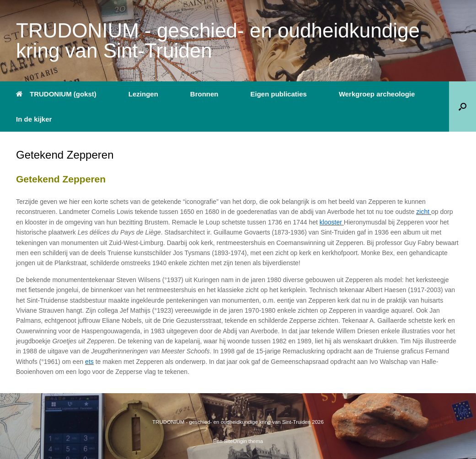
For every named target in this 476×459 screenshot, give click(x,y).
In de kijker (34, 119)
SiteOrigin (236, 441)
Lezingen (143, 94)
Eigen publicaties (279, 94)
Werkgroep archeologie (377, 94)
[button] (463, 107)
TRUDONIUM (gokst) (56, 94)
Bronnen (204, 94)
